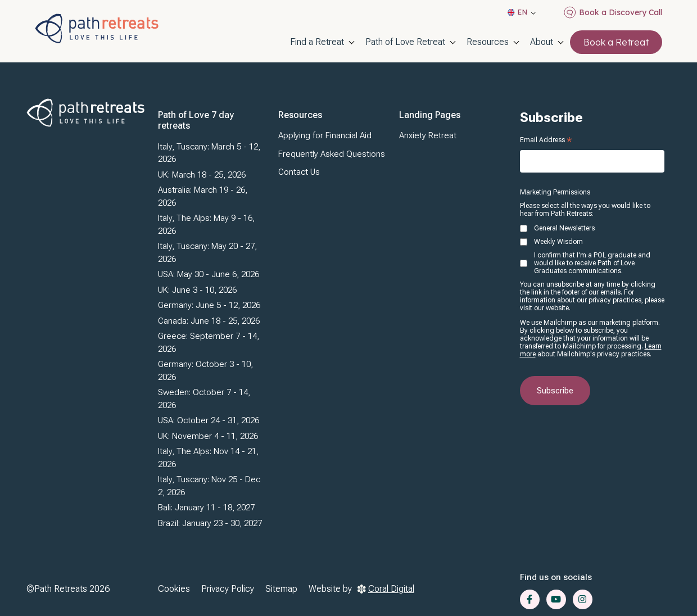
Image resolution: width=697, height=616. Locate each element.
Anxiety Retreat (428, 135)
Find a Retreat (317, 42)
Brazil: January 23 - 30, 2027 (210, 523)
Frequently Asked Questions (332, 154)
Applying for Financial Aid (325, 135)
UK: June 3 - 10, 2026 (197, 290)
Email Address (546, 140)
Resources (488, 42)
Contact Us (299, 172)
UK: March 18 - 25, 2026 (202, 175)
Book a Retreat (616, 42)
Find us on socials (556, 577)
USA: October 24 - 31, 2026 (209, 420)
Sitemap (281, 589)
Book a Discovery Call (613, 12)
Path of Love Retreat (405, 42)
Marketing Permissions (555, 192)
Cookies (174, 589)
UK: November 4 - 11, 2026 (208, 436)
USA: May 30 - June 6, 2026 (209, 274)
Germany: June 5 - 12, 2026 (209, 305)
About (542, 42)
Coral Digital (386, 589)
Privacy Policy (228, 589)
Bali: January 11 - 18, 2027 (206, 508)
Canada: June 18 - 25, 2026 (209, 321)
